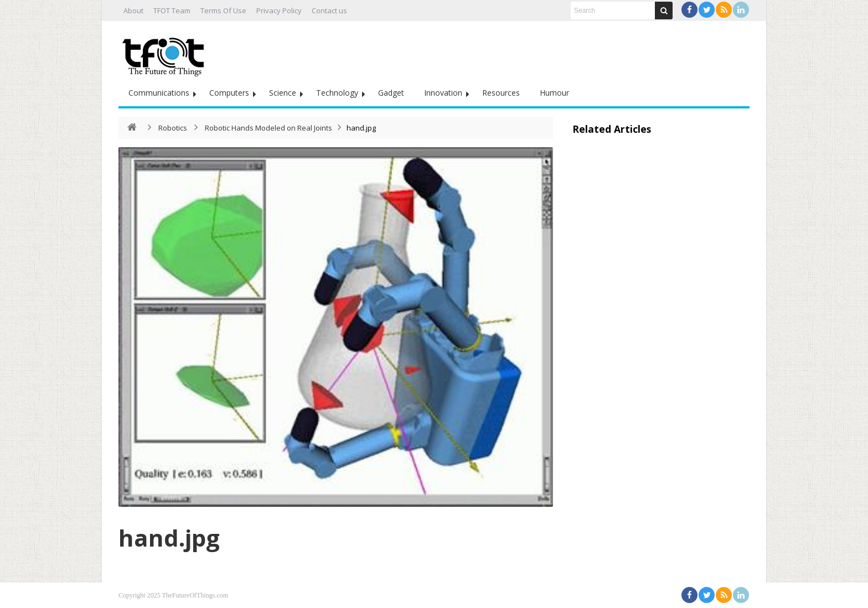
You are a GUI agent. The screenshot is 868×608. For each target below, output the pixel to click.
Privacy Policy (279, 11)
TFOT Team (172, 11)
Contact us (329, 11)
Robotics (173, 128)
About (133, 11)
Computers (229, 93)
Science (283, 93)
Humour (554, 93)
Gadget (391, 93)
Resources (501, 93)
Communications (159, 93)
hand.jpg (169, 537)
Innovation (443, 93)
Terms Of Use (223, 11)
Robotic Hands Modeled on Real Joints (268, 128)
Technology (337, 93)
